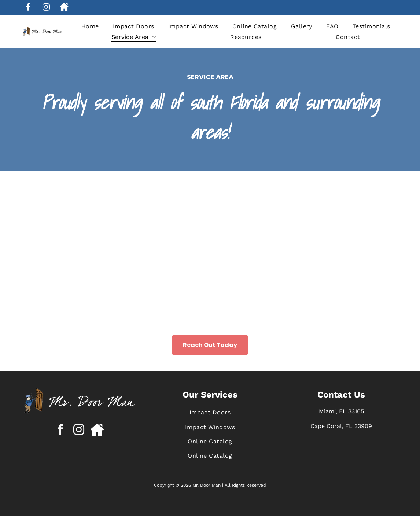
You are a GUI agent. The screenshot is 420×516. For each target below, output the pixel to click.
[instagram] (46, 8)
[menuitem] (90, 26)
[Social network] (64, 8)
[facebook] (28, 8)
